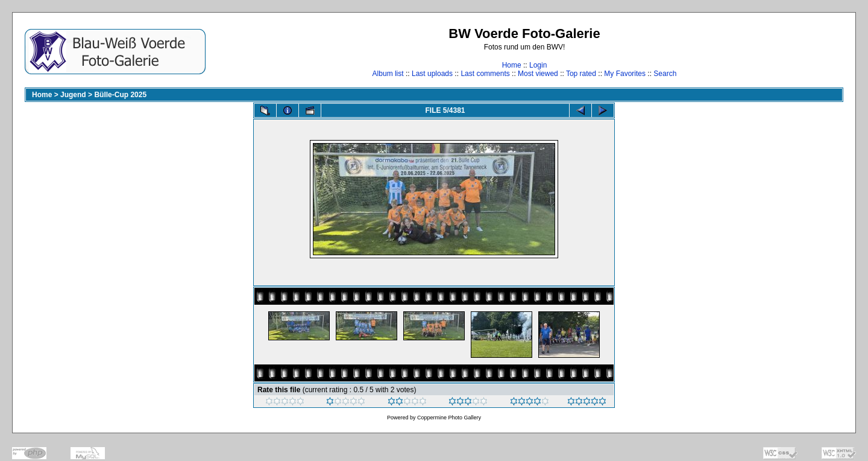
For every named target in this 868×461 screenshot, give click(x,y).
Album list (388, 74)
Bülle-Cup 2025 (120, 95)
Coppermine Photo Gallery (449, 418)
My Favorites (625, 74)
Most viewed (538, 74)
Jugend (73, 95)
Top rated (581, 74)
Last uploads (432, 74)
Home (512, 65)
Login (538, 65)
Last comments (485, 74)
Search (665, 74)
